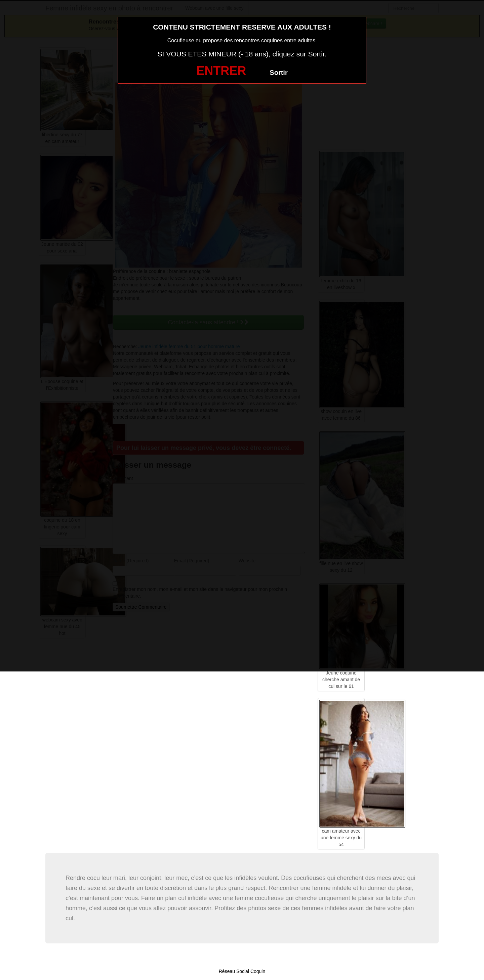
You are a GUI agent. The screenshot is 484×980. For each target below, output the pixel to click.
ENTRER (221, 71)
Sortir (278, 73)
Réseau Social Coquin (242, 971)
